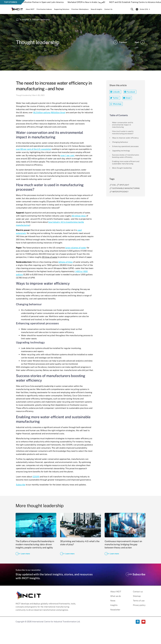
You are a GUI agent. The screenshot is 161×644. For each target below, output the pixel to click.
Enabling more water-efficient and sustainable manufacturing (126, 163)
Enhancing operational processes (125, 146)
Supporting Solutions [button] (62, 9)
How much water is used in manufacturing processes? (123, 132)
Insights (25, 20)
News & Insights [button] (96, 9)
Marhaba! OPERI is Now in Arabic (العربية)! (91, 2)
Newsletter (115, 610)
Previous (120, 42)
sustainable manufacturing (126, 188)
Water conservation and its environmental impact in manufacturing (123, 125)
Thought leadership (41, 20)
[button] (115, 92)
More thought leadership (122, 168)
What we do (116, 596)
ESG (114, 185)
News (113, 601)
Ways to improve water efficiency (125, 138)
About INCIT (116, 592)
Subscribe (21, 485)
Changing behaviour (120, 142)
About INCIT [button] (30, 9)
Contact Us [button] (108, 9)
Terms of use (139, 601)
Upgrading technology (121, 151)
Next (140, 42)
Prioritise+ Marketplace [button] (80, 9)
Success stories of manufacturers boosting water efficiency (126, 156)
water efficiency (120, 192)
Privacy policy (139, 605)
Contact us (138, 592)
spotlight (124, 185)
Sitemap (137, 596)
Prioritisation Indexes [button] (44, 9)
